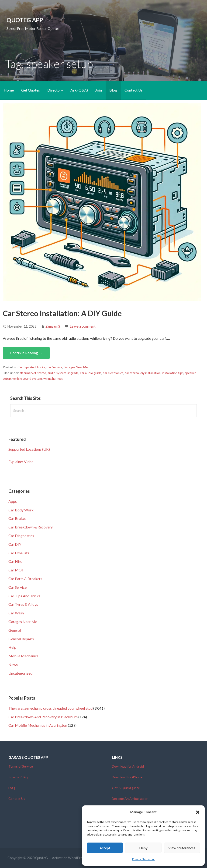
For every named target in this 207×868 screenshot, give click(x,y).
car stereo (132, 373)
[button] (198, 812)
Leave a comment (83, 326)
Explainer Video (21, 462)
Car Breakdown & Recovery (31, 527)
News (13, 664)
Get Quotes (31, 90)
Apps (13, 501)
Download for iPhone (127, 777)
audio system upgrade (63, 373)
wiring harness (53, 379)
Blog (113, 90)
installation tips (173, 373)
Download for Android (128, 766)
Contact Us (134, 90)
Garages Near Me (76, 367)
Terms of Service (21, 766)
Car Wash (16, 613)
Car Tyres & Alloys (23, 604)
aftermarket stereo (33, 373)
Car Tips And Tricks (31, 367)
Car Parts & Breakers (25, 579)
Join (99, 90)
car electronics (113, 373)
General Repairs (21, 639)
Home (9, 90)
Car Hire (15, 561)
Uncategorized (20, 673)
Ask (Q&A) (79, 90)
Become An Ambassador (130, 799)
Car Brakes (17, 518)
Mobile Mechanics (23, 656)
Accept (105, 848)
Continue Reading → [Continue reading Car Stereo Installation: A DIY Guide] (26, 353)
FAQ (12, 788)
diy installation (150, 373)
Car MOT (16, 570)
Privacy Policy (18, 777)
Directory (55, 90)
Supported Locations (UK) (29, 449)
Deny (143, 848)
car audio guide (91, 373)
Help (12, 647)
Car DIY (15, 544)
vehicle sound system (27, 379)
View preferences (182, 848)
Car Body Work (21, 510)
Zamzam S (53, 326)
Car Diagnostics (21, 536)
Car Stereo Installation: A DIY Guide (62, 313)
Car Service (54, 367)
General (15, 630)
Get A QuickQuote (126, 788)
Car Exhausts (19, 553)
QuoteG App (25, 20)
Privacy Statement (143, 859)
